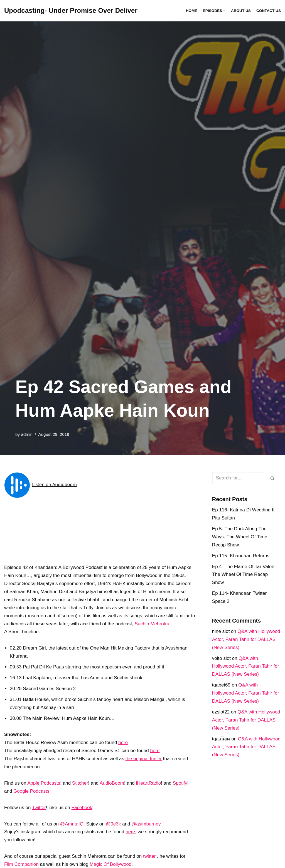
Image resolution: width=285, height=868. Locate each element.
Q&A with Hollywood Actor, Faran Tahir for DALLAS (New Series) (246, 639)
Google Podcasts (31, 791)
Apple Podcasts (44, 783)
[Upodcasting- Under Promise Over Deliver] (71, 11)
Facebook (82, 808)
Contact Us (269, 11)
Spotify (180, 783)
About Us (241, 11)
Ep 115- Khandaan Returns (241, 556)
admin (27, 434)
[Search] (238, 478)
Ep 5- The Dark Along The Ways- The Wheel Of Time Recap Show (240, 537)
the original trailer (144, 759)
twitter (149, 856)
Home (192, 11)
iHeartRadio (149, 783)
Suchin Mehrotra (152, 624)
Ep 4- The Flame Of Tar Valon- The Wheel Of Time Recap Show (244, 575)
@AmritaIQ (72, 824)
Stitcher (80, 783)
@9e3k (113, 824)
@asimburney (146, 824)
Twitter (39, 808)
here (123, 743)
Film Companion (21, 864)
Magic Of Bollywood (110, 864)
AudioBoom (112, 783)
